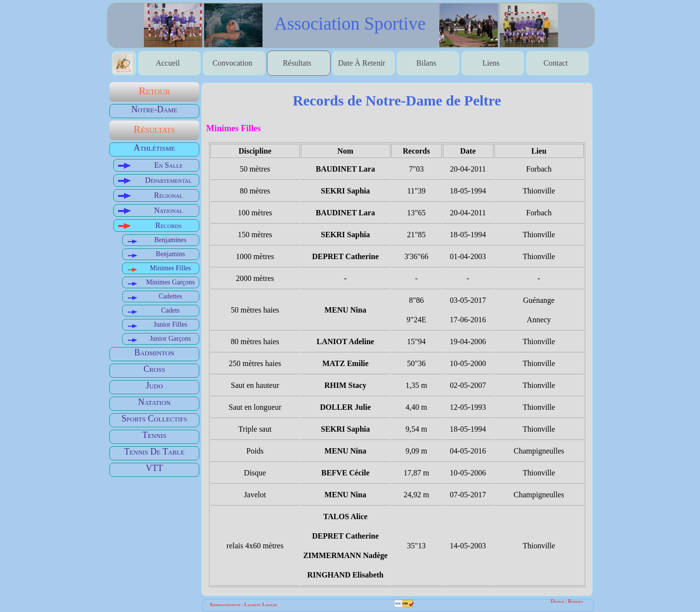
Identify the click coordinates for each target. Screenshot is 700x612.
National (168, 210)
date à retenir (362, 63)
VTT (154, 468)
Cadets (170, 310)
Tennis (154, 435)
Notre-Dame (154, 109)
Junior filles (171, 324)
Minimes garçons (171, 282)
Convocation (232, 63)
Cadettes (170, 296)
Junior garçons (170, 339)
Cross (154, 369)
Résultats (297, 63)
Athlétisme (154, 148)
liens (491, 63)
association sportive (350, 23)
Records (168, 225)
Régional (169, 195)
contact (556, 63)
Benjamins (171, 254)
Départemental (168, 180)
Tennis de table (155, 452)
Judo (154, 385)
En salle (168, 165)
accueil (168, 63)
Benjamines (170, 240)
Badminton (154, 352)
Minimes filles (170, 268)
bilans (427, 63)
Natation (154, 402)
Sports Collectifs (154, 419)
